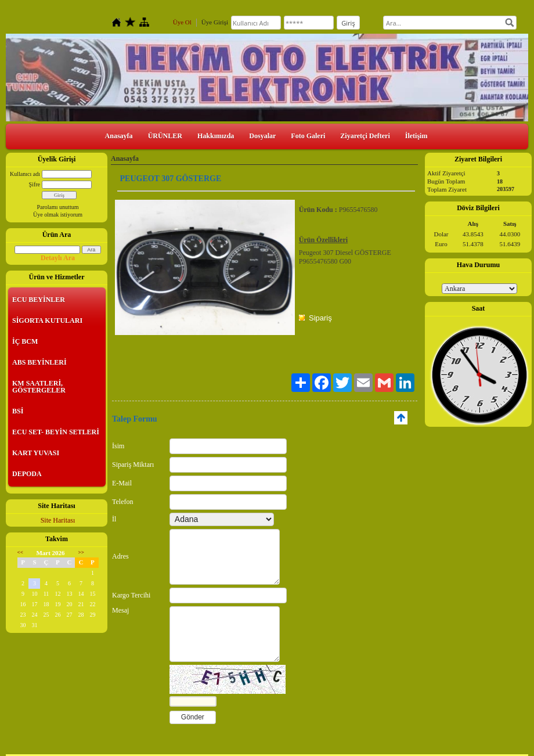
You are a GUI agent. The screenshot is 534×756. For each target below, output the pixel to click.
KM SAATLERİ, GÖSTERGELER (39, 387)
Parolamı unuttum (58, 207)
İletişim (416, 136)
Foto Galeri (308, 136)
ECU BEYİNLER (39, 300)
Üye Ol (182, 22)
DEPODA (27, 474)
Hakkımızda (216, 136)
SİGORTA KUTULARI (47, 321)
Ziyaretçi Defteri (365, 136)
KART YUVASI (36, 453)
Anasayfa (119, 136)
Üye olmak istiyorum (58, 215)
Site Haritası (58, 520)
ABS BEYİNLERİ (39, 362)
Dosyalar (262, 136)
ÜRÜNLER (165, 136)
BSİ (18, 411)
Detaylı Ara (58, 258)
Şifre (35, 184)
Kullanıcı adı (25, 174)
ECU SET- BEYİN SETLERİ (56, 432)
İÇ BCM (25, 341)
